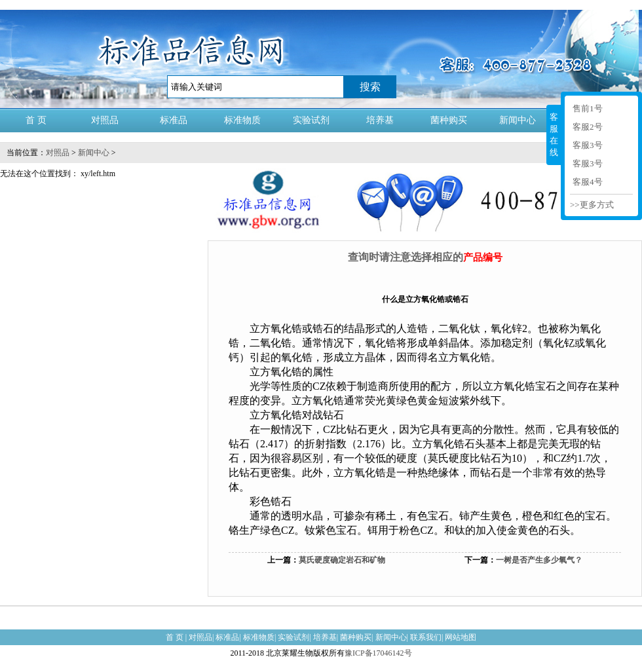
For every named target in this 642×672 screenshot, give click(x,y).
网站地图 (461, 637)
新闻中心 (518, 120)
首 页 (36, 120)
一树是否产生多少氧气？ (539, 560)
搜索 (370, 87)
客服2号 (588, 127)
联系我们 (426, 637)
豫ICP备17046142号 (378, 653)
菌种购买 (449, 120)
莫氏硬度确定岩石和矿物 (342, 560)
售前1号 (588, 108)
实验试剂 (311, 120)
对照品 (105, 120)
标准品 (174, 120)
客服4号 (588, 182)
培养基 (380, 120)
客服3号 (588, 145)
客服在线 (554, 135)
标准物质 (242, 120)
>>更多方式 (592, 205)
